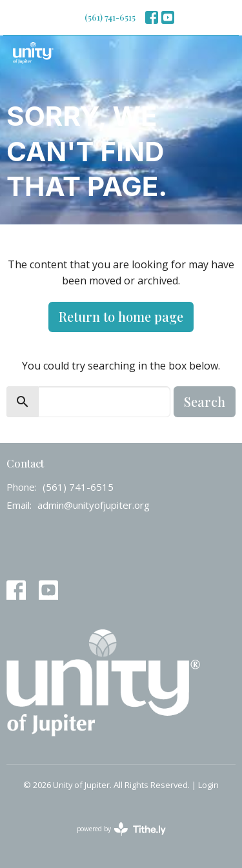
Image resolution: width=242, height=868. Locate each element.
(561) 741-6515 (110, 17)
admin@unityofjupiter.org (94, 505)
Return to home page (121, 316)
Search (205, 401)
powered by (121, 829)
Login (208, 785)
